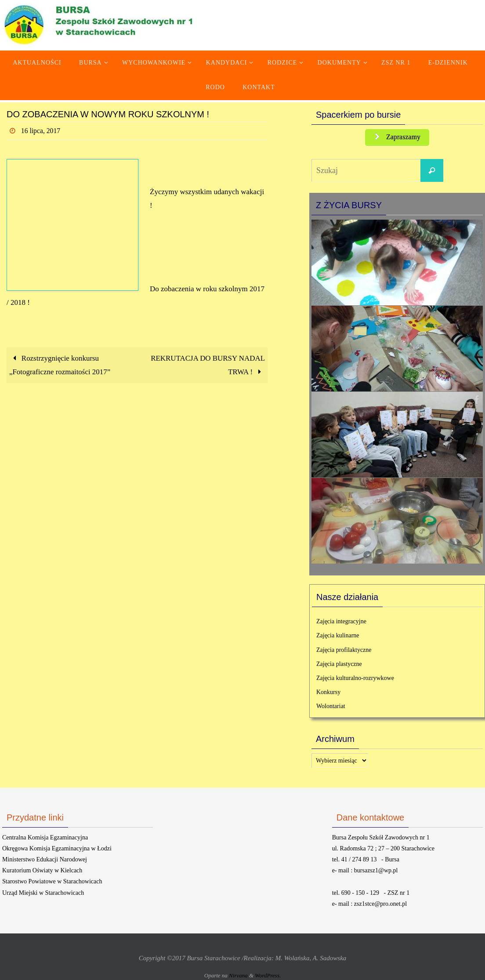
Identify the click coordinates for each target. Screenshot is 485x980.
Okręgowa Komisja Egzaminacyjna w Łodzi (57, 849)
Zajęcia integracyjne (341, 622)
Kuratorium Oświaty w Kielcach (42, 871)
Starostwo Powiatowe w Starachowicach (52, 882)
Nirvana (238, 976)
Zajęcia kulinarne (338, 636)
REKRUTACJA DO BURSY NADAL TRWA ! (208, 365)
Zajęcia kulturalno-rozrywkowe (355, 678)
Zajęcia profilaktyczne (344, 650)
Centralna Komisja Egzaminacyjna (45, 838)
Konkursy (328, 693)
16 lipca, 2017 (41, 131)
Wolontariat (331, 707)
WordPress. (268, 976)
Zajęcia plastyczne (339, 664)
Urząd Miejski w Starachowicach (43, 893)
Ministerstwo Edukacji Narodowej (45, 860)
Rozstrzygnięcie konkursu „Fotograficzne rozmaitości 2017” (60, 365)
